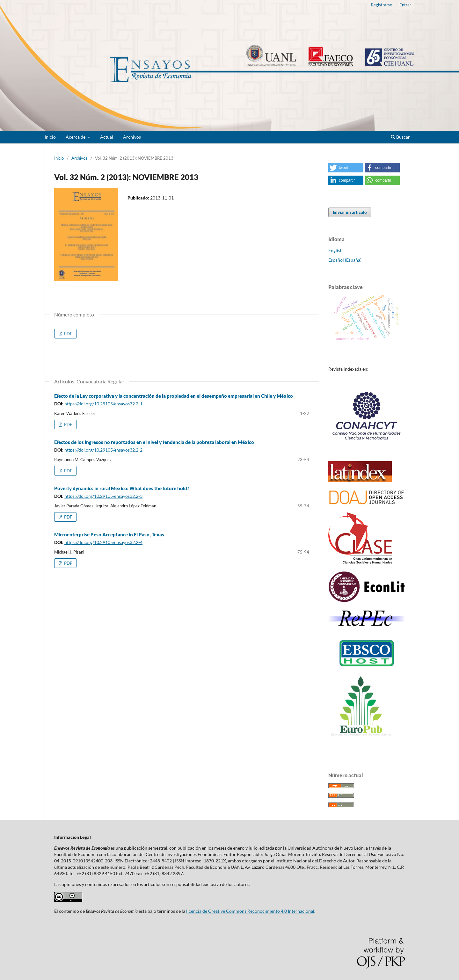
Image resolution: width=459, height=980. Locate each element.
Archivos (132, 137)
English (335, 250)
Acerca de (76, 137)
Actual (107, 137)
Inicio (50, 137)
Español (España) (345, 260)
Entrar (405, 5)
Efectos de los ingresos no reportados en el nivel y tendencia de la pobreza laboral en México (154, 442)
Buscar (400, 137)
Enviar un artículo (350, 212)
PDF (68, 334)
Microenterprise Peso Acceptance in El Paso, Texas (109, 534)
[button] (346, 168)
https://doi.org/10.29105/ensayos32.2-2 (103, 450)
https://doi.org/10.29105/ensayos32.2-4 (103, 542)
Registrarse (382, 5)
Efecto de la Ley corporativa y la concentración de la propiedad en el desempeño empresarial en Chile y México (174, 396)
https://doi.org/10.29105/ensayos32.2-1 (103, 404)
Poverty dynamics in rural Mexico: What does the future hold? (122, 488)
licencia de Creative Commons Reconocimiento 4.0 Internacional (250, 911)
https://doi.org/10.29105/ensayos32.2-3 (103, 496)
